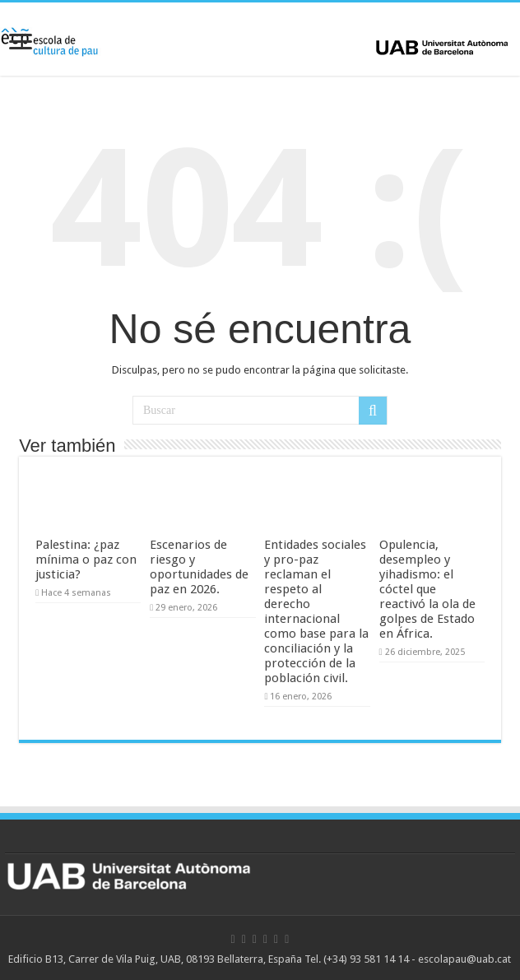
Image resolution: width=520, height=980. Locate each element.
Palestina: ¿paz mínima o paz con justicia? (86, 560)
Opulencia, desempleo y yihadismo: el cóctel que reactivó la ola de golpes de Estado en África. (427, 589)
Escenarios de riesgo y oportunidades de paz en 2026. (199, 567)
